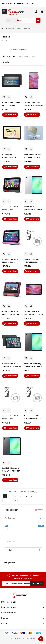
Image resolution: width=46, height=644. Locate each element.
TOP (41, 639)
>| (21, 500)
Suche (38, 20)
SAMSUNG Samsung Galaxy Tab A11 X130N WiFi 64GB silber (33, 210)
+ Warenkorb (12, 115)
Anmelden (37, 584)
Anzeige (6, 62)
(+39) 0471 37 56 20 (24, 3)
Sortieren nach (10, 56)
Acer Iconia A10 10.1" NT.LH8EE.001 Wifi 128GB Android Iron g (33, 158)
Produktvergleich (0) (20, 50)
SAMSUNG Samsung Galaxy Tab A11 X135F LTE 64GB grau (11, 471)
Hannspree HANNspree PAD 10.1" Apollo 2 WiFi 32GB (11, 158)
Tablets (27, 29)
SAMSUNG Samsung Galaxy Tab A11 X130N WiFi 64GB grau (33, 367)
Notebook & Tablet (14, 29)
